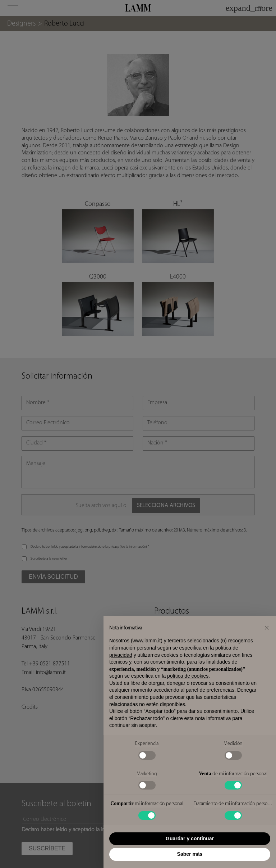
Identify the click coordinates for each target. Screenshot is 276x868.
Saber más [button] (190, 854)
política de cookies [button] (188, 676)
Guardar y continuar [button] (190, 838)
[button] (267, 628)
